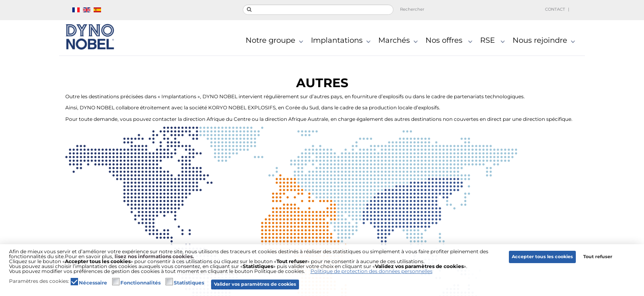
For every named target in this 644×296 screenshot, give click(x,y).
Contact (555, 9)
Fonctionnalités (140, 283)
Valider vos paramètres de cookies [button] (255, 284)
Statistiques (189, 283)
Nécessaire (93, 283)
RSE (494, 41)
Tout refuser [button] (598, 257)
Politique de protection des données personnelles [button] (371, 271)
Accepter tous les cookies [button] (542, 257)
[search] (318, 10)
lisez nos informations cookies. (154, 256)
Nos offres (451, 41)
